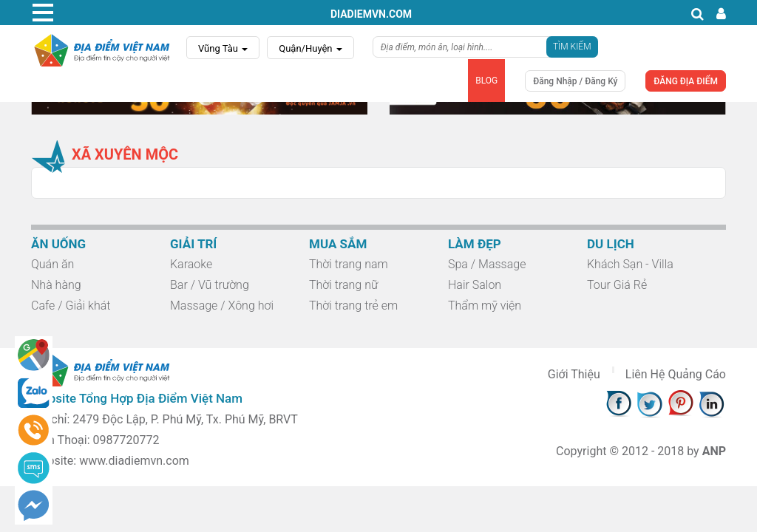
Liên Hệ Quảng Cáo (676, 374)
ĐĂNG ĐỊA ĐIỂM (686, 81)
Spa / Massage (487, 264)
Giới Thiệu (574, 374)
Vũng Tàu (223, 48)
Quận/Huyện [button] (310, 48)
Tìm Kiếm (572, 47)
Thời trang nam (349, 264)
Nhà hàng (56, 285)
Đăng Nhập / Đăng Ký (575, 81)
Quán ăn (52, 264)
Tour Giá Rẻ (617, 285)
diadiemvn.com (371, 14)
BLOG (486, 81)
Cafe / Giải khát (71, 306)
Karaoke (191, 264)
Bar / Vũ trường (210, 285)
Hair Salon (475, 285)
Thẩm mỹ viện (485, 306)
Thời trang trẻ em (353, 306)
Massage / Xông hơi (222, 306)
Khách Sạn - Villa (630, 264)
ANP (714, 451)
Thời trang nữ (343, 285)
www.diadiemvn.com (134, 461)
